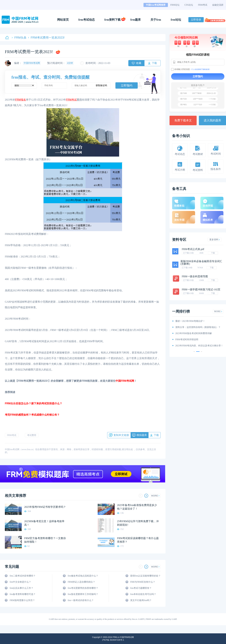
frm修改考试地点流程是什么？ (83, 576)
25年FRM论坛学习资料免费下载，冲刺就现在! (138, 523)
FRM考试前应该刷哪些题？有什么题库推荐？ (138, 540)
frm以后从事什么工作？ (21, 588)
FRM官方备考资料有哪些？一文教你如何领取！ (45, 540)
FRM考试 (203, 5)
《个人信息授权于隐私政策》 (200, 69)
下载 (213, 253)
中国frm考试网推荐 (156, 5)
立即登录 (196, 20)
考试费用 (32, 435)
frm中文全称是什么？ (20, 582)
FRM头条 (19, 38)
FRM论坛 (175, 5)
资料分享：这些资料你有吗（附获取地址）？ (198, 327)
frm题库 (136, 20)
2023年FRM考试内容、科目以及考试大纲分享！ (199, 346)
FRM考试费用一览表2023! (46, 38)
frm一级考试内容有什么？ (81, 600)
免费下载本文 (183, 120)
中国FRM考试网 (125, 381)
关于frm (156, 20)
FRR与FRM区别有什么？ (143, 582)
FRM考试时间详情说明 (187, 340)
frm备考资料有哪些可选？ (23, 594)
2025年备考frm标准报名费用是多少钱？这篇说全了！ (137, 507)
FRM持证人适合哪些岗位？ (81, 582)
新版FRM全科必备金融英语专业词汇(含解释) (201, 263)
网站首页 (63, 20)
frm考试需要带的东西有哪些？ (83, 588)
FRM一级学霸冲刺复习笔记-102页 (201, 289)
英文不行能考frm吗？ (141, 600)
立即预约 (127, 86)
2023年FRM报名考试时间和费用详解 (194, 333)
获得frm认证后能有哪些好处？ (145, 576)
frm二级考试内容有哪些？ (23, 576)
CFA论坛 (189, 5)
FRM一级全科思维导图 (195, 276)
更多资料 (215, 240)
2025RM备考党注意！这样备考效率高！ (44, 523)
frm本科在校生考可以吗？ (143, 594)
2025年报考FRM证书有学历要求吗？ (45, 507)
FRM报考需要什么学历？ (22, 600)
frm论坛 (176, 20)
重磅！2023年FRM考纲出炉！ (190, 321)
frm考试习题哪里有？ (141, 588)
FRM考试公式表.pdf (193, 249)
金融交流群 (218, 5)
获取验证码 (101, 85)
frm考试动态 (87, 20)
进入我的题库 (212, 120)
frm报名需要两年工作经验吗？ (83, 594)
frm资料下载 (113, 20)
